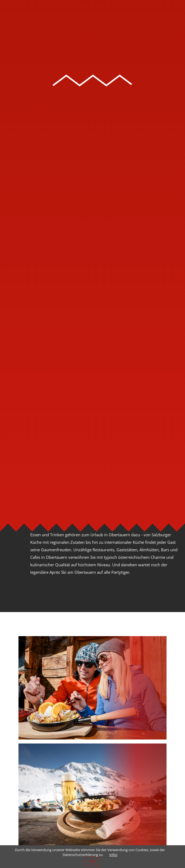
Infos (113, 855)
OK (93, 861)
